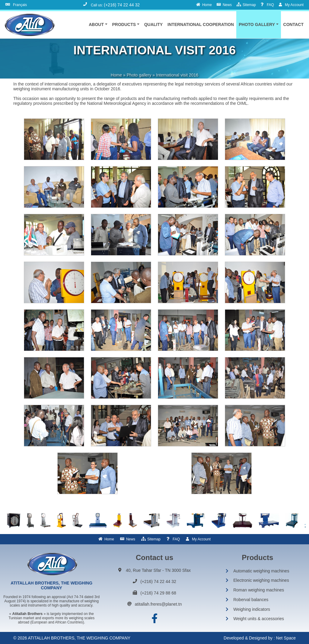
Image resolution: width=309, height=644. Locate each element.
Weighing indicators (252, 609)
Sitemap (154, 539)
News (131, 539)
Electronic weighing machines (261, 580)
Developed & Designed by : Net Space (260, 638)
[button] (98, 24)
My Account (201, 539)
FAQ (176, 539)
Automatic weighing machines (261, 571)
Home (109, 539)
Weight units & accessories (259, 619)
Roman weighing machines (259, 590)
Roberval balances (251, 600)
